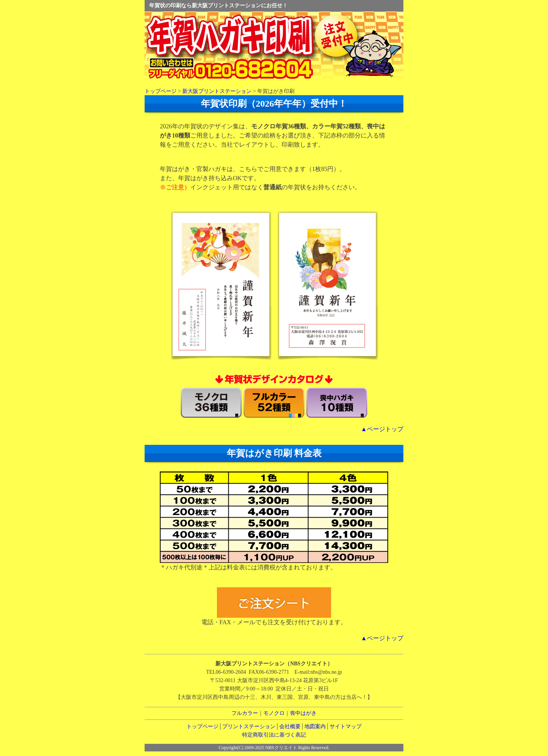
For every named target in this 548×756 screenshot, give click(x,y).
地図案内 (315, 726)
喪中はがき (303, 713)
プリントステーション (249, 726)
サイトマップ (346, 726)
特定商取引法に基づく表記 (274, 735)
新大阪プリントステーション (217, 91)
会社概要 (290, 726)
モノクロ (274, 713)
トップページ (161, 91)
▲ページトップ (382, 429)
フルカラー (245, 713)
